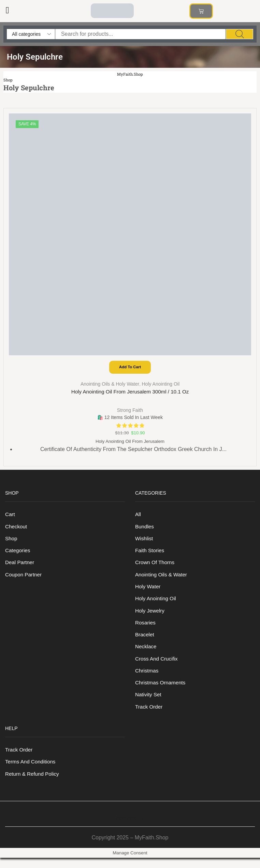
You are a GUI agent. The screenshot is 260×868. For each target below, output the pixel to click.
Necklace (146, 653)
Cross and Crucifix (157, 665)
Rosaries (146, 628)
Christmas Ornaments (162, 690)
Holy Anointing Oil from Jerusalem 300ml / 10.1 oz (130, 393)
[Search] (240, 34)
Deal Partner (20, 566)
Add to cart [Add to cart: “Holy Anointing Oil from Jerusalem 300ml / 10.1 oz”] (130, 368)
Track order (150, 715)
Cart (10, 516)
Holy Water (148, 591)
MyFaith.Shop (130, 74)
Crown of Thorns (156, 566)
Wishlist (145, 541)
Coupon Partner (24, 579)
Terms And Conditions (32, 771)
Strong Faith (130, 410)
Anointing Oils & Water (162, 579)
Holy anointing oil (161, 385)
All (138, 516)
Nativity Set (149, 703)
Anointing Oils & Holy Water (110, 385)
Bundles (145, 529)
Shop (8, 80)
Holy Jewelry (150, 616)
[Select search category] (31, 34)
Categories (18, 554)
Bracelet (145, 641)
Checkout (17, 529)
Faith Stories (150, 554)
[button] (7, 10)
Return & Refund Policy (33, 784)
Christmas (147, 678)
